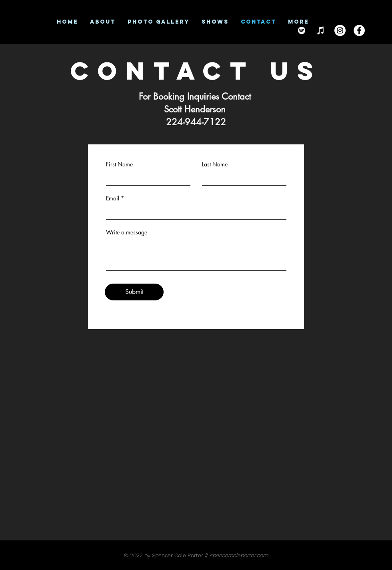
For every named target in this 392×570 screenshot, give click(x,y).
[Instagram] (340, 30)
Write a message (127, 232)
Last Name (215, 164)
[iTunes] (321, 30)
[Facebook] (359, 30)
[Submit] (134, 292)
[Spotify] (302, 30)
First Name (119, 164)
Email (113, 198)
